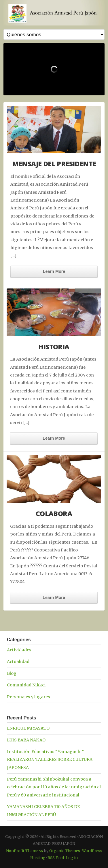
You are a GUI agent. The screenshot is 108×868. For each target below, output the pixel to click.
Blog (12, 673)
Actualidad (18, 661)
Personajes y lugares (29, 697)
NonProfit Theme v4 (25, 851)
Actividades (19, 650)
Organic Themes (65, 851)
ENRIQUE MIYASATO (28, 728)
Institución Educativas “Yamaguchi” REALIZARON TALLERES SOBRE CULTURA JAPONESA (50, 760)
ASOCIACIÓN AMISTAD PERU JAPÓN (54, 13)
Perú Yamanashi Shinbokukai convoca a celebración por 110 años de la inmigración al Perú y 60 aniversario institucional (54, 787)
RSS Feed (56, 858)
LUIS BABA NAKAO (26, 740)
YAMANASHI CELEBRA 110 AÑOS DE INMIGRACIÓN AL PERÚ (43, 811)
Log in (72, 858)
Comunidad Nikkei (26, 685)
